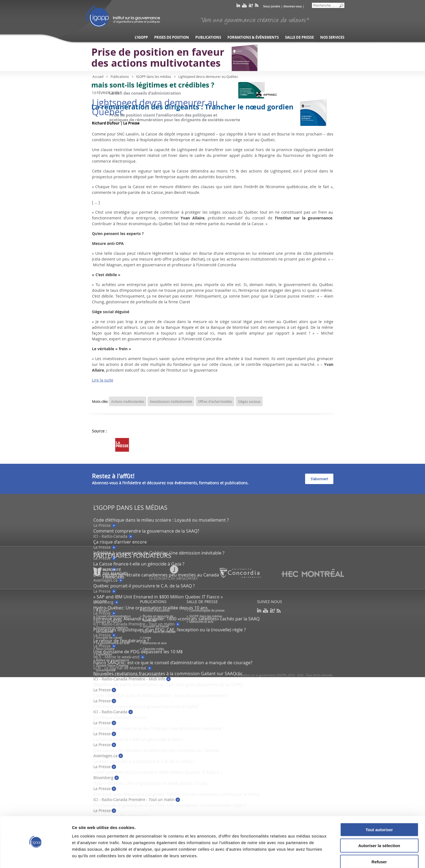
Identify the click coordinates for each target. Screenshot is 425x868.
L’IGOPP (141, 37)
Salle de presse (299, 37)
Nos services (332, 37)
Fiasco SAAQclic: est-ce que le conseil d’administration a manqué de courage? (173, 663)
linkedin (238, 6)
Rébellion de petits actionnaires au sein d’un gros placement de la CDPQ (168, 685)
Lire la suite (103, 380)
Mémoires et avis (155, 643)
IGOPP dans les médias (154, 77)
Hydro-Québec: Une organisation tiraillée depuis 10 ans (150, 608)
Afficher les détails (302, 857)
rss (257, 6)
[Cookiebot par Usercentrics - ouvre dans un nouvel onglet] (36, 857)
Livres (147, 637)
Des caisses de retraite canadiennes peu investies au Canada (156, 750)
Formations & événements (253, 37)
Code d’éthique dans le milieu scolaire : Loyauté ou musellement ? (161, 520)
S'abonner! (319, 479)
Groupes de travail (109, 637)
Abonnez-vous (293, 6)
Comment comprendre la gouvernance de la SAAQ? (146, 531)
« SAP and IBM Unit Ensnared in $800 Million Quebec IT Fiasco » (158, 597)
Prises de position (172, 37)
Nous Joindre (272, 6)
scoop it (251, 6)
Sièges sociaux (249, 402)
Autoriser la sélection (379, 829)
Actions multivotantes (128, 402)
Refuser (379, 845)
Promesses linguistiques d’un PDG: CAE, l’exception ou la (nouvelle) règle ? (170, 630)
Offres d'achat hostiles (215, 402)
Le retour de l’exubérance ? (121, 641)
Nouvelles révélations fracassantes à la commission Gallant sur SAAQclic (168, 674)
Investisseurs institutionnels (171, 402)
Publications (208, 37)
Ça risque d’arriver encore (120, 542)
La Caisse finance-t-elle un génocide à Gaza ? (139, 564)
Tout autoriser (379, 813)
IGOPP (123, 16)
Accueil (98, 77)
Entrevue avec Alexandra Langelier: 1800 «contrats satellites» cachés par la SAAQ (176, 619)
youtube (244, 6)
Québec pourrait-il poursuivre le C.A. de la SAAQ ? (144, 586)
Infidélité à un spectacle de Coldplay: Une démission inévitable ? (159, 553)
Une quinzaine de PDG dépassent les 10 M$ (138, 652)
